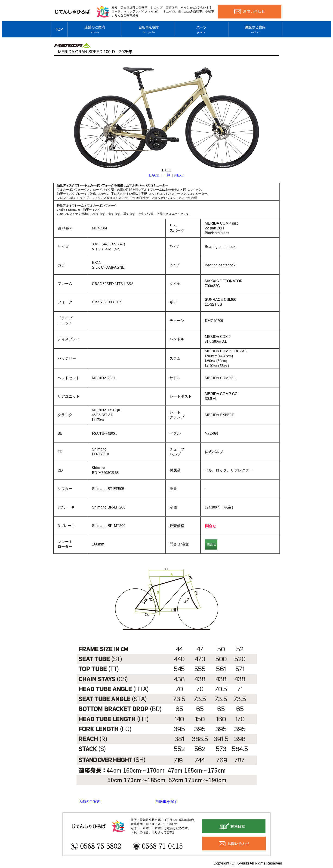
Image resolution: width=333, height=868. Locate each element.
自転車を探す (166, 802)
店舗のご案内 (89, 802)
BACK (154, 175)
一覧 (167, 175)
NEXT (179, 175)
